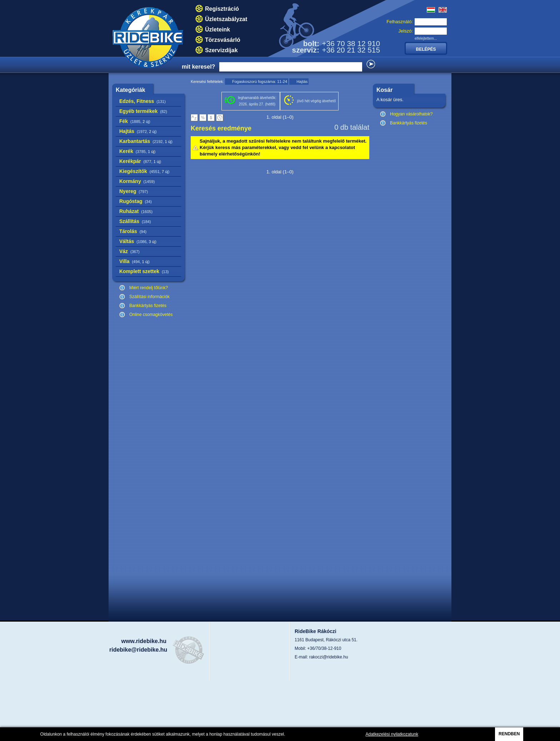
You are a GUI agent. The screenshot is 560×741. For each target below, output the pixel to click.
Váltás (138, 241)
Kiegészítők (144, 171)
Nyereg (134, 191)
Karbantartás (146, 141)
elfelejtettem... (426, 38)
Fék (135, 121)
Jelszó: (406, 31)
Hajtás (138, 131)
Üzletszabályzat (226, 19)
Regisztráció (222, 9)
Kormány (137, 181)
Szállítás (135, 221)
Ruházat (136, 211)
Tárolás (133, 231)
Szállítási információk (149, 297)
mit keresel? (198, 67)
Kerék (137, 151)
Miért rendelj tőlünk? (149, 288)
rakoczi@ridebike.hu (329, 657)
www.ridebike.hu (144, 641)
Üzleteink (217, 29)
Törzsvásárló (223, 40)
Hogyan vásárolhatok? (411, 114)
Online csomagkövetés (151, 315)
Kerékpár (140, 161)
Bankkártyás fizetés (148, 306)
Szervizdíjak (221, 50)
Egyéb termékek (143, 111)
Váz (129, 251)
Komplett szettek (144, 271)
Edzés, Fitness (142, 101)
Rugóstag (136, 201)
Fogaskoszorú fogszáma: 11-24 (260, 81)
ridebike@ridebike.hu (138, 650)
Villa (134, 261)
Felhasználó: (400, 22)
